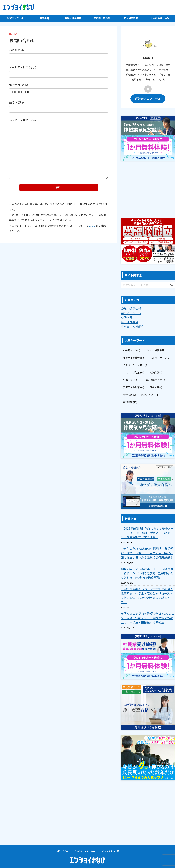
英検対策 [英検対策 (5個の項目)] (156, 386)
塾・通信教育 (131, 18)
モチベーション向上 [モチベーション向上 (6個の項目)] (135, 364)
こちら (92, 226)
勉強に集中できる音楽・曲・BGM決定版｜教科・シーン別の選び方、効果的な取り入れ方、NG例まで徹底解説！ (147, 572)
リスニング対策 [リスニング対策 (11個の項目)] (134, 371)
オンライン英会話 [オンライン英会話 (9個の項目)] (134, 356)
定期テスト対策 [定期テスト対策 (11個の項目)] (134, 386)
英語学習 (44, 18)
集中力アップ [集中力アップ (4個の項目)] (150, 393)
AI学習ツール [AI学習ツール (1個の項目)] (132, 349)
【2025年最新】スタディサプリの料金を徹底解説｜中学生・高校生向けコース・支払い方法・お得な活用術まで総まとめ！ (148, 592)
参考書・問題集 (102, 18)
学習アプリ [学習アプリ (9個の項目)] (131, 378)
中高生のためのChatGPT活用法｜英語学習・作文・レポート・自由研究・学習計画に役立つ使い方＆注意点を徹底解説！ (148, 551)
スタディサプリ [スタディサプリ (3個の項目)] (160, 356)
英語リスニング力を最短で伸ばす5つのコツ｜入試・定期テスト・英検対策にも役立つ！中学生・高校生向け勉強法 (147, 612)
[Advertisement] (148, 188)
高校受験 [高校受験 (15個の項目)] (130, 401)
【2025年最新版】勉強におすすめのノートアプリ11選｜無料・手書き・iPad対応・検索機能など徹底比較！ (148, 531)
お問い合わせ (62, 846)
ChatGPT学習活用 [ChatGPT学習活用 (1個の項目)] (156, 349)
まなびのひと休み (160, 18)
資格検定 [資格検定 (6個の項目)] (129, 393)
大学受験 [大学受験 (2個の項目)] (156, 371)
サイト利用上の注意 (109, 846)
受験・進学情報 (73, 18)
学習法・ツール (15, 18)
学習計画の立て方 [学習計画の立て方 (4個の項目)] (155, 378)
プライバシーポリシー (84, 846)
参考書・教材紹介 (131, 325)
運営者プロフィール (148, 98)
